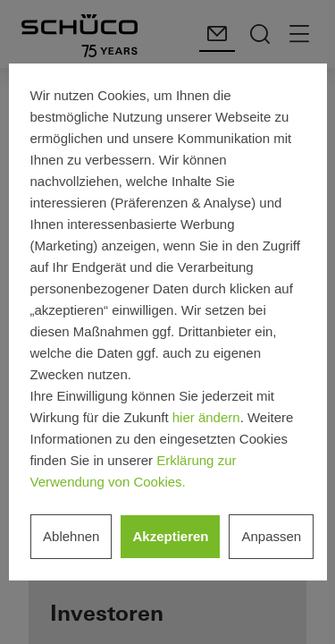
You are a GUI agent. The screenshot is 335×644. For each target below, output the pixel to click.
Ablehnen (71, 536)
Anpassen (271, 536)
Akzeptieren (170, 536)
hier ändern (206, 417)
